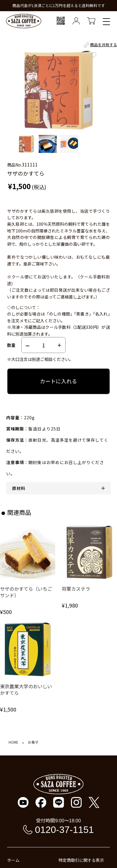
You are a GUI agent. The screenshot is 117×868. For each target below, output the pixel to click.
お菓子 (33, 742)
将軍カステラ (76, 589)
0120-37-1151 (64, 830)
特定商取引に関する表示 (81, 860)
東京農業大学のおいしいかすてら (26, 690)
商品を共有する (100, 45)
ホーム (13, 860)
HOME (13, 742)
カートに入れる (58, 381)
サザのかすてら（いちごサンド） (26, 592)
